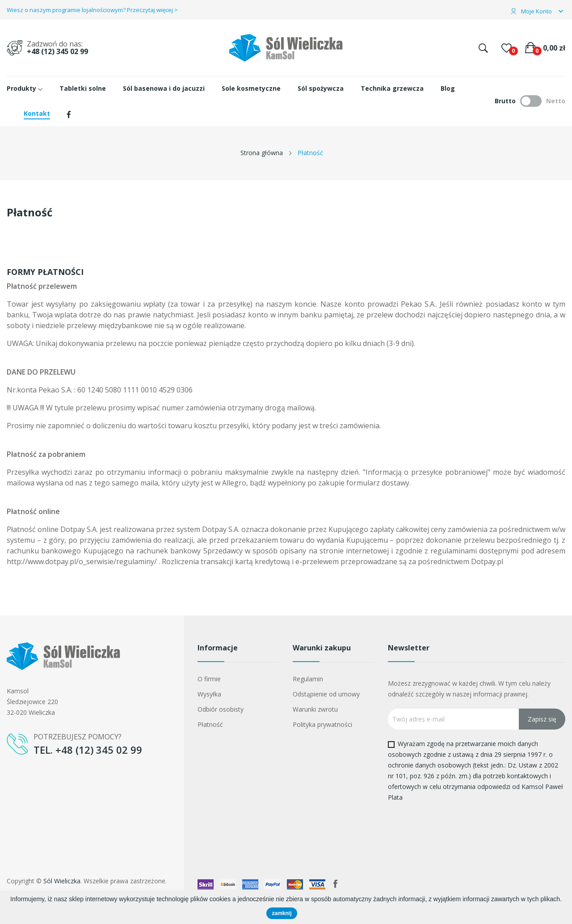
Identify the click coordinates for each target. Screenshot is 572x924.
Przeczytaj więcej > (152, 10)
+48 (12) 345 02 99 (57, 51)
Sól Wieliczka (62, 881)
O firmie (209, 679)
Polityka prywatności (322, 724)
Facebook (336, 884)
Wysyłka (209, 694)
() (507, 48)
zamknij (282, 913)
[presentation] (463, 824)
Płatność (210, 724)
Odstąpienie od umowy (326, 694)
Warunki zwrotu (315, 709)
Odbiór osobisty (221, 709)
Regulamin (308, 679)
